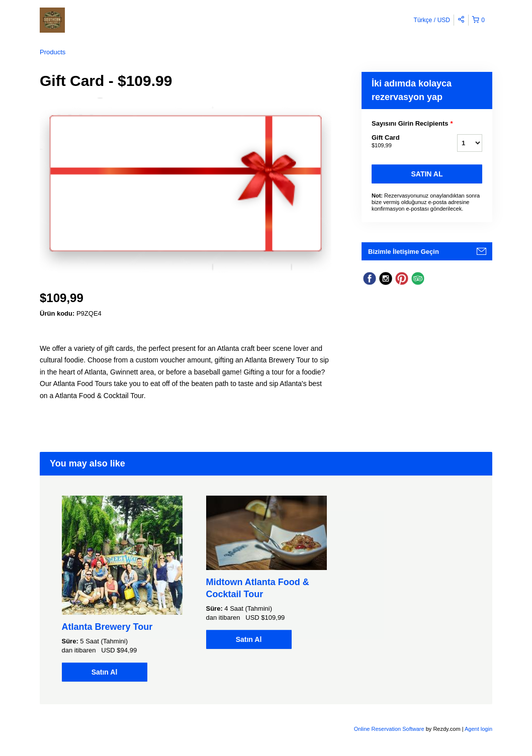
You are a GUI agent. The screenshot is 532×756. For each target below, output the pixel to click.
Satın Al (427, 174)
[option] (122, 589)
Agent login (478, 729)
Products (53, 52)
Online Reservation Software (389, 729)
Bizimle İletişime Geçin (404, 252)
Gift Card (402, 142)
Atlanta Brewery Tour (107, 627)
